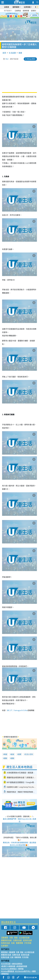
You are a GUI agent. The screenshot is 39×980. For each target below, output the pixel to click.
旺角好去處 (5, 943)
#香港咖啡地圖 (22, 966)
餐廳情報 (19, 943)
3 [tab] (19, 15)
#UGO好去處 (6, 964)
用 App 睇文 (31, 59)
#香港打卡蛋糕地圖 (8, 966)
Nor (7, 59)
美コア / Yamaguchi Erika (17, 710)
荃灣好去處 (27, 940)
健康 (20, 53)
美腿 (6, 754)
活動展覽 (5, 937)
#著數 (34, 971)
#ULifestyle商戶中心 (23, 971)
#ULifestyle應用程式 (9, 969)
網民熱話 (4, 952)
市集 (11, 937)
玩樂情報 (27, 7)
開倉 (16, 937)
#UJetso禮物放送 (8, 971)
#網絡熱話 (5, 974)
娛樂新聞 (26, 11)
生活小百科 (29, 754)
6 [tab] (25, 15)
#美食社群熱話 (17, 964)
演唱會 (7, 7)
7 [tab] (19, 18)
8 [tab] (21, 18)
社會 (13, 943)
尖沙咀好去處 (24, 937)
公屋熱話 (18, 11)
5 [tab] (23, 15)
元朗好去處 (17, 940)
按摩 (20, 754)
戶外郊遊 (28, 943)
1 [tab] (15, 15)
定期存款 (34, 11)
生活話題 (12, 53)
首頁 (4, 53)
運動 (6, 758)
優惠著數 (16, 7)
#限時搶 (21, 969)
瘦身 (13, 754)
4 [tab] (21, 15)
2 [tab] (17, 15)
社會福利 (5, 946)
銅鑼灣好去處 (6, 940)
